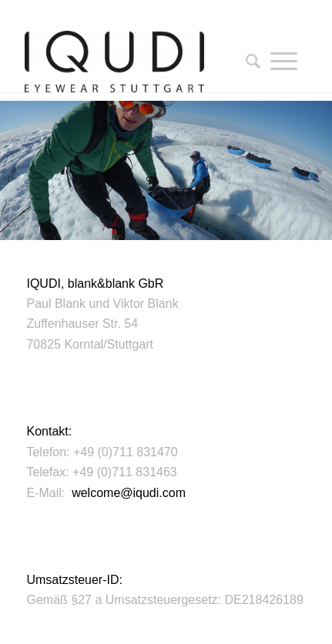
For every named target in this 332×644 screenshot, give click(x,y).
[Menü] (284, 62)
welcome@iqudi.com (129, 493)
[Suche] (248, 62)
